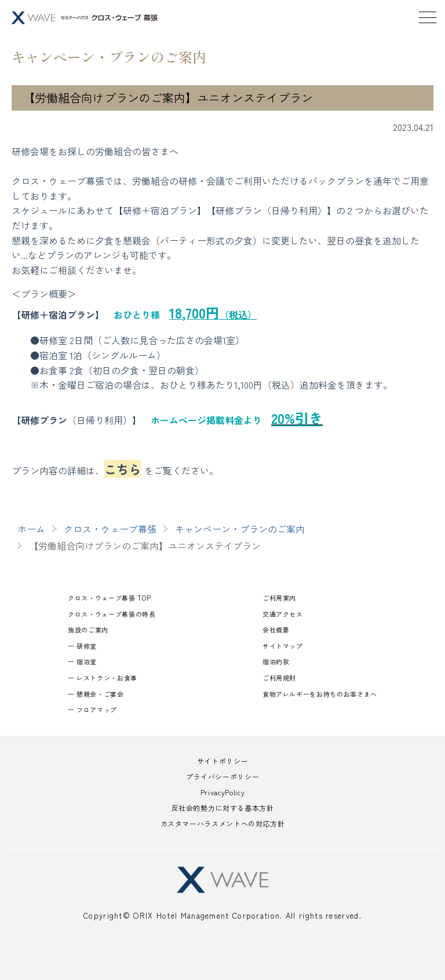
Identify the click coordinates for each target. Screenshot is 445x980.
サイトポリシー (222, 761)
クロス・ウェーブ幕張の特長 (112, 614)
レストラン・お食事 (107, 678)
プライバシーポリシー (222, 776)
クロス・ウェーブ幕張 (110, 529)
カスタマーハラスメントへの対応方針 (223, 823)
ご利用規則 (279, 678)
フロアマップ (97, 710)
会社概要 (276, 630)
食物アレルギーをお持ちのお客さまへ (320, 694)
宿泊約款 (276, 661)
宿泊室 (87, 661)
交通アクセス (283, 614)
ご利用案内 (279, 598)
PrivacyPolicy (222, 792)
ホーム (31, 529)
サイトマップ (283, 646)
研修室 (87, 646)
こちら (123, 469)
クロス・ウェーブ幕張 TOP (109, 598)
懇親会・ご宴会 (100, 694)
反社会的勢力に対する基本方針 (223, 808)
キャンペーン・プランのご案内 (240, 529)
